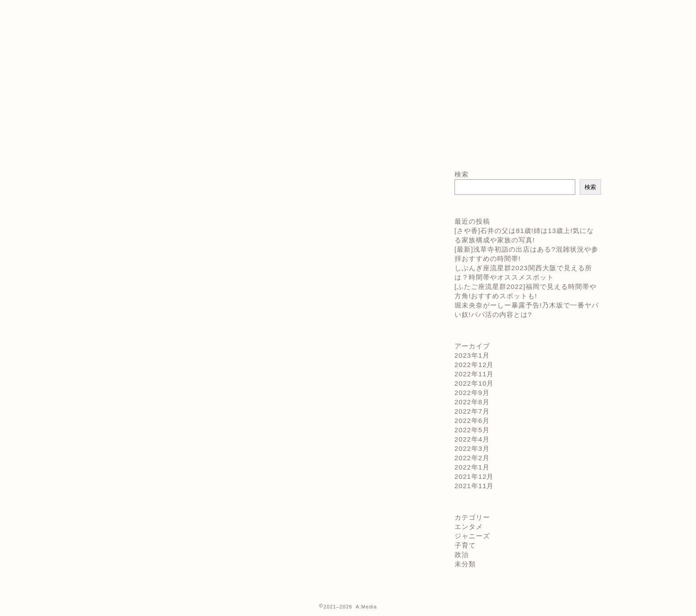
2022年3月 (472, 448)
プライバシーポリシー (133, 24)
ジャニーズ (472, 536)
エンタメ (469, 527)
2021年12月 (474, 476)
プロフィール (118, 34)
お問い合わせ (118, 4)
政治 (462, 555)
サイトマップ (118, 14)
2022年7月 (472, 411)
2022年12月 (474, 365)
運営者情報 (114, 53)
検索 (462, 174)
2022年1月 (472, 467)
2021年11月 (474, 486)
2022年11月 (474, 374)
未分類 (465, 564)
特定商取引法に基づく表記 (140, 43)
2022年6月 (472, 421)
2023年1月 (472, 355)
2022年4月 (472, 439)
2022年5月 (472, 430)
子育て (465, 545)
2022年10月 (474, 383)
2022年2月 (472, 458)
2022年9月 (472, 393)
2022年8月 (472, 402)
